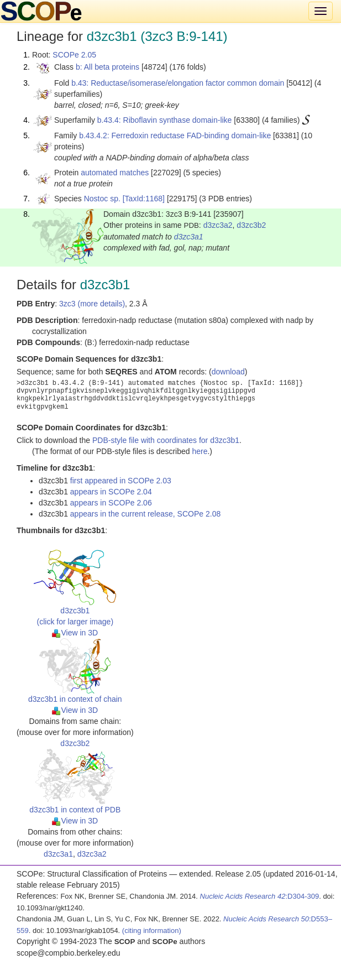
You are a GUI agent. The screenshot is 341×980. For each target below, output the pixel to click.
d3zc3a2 (218, 225)
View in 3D (75, 633)
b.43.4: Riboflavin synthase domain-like (165, 120)
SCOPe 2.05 (74, 55)
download (228, 372)
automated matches (115, 173)
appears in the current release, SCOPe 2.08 (145, 514)
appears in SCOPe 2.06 (111, 503)
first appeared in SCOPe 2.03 (121, 481)
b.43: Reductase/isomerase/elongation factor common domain (178, 83)
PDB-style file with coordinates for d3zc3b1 (166, 440)
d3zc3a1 (189, 237)
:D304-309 (260, 896)
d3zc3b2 (251, 225)
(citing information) (152, 931)
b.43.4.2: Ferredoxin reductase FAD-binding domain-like (175, 135)
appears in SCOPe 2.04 (111, 492)
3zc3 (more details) (92, 304)
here (200, 451)
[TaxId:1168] (144, 199)
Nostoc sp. (102, 199)
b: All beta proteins (107, 67)
